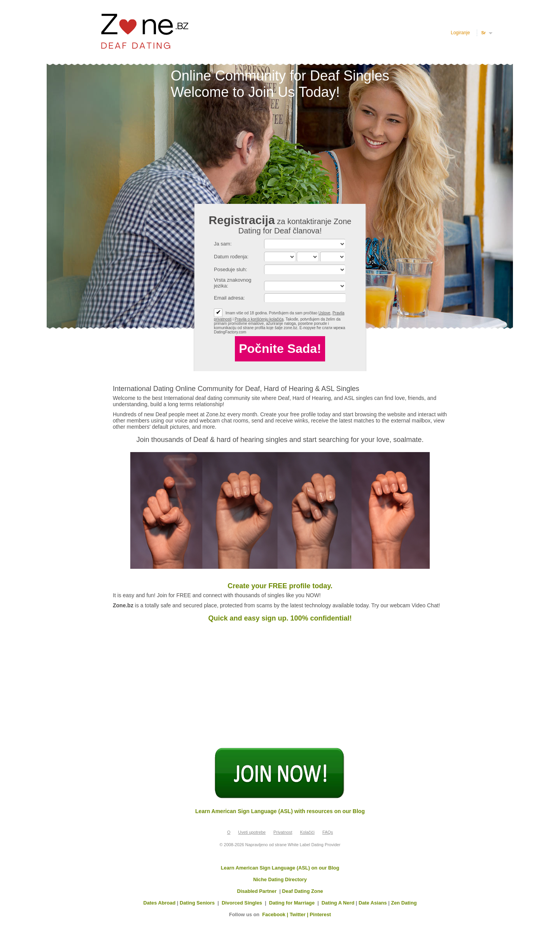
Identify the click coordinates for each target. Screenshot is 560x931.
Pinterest (320, 914)
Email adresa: (229, 298)
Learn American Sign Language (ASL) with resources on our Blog (280, 811)
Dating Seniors (197, 903)
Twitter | (300, 914)
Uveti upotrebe (252, 832)
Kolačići (307, 832)
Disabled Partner (257, 891)
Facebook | (276, 914)
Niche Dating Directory (280, 879)
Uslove (325, 313)
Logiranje (460, 33)
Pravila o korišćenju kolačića (259, 319)
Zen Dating (404, 903)
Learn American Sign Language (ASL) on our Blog (280, 868)
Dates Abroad (159, 903)
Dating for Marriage (292, 903)
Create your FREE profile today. (280, 586)
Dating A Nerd (338, 903)
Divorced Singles (242, 903)
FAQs (328, 832)
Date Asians (373, 903)
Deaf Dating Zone (302, 891)
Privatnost (283, 832)
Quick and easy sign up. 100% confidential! (280, 618)
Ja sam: (223, 244)
